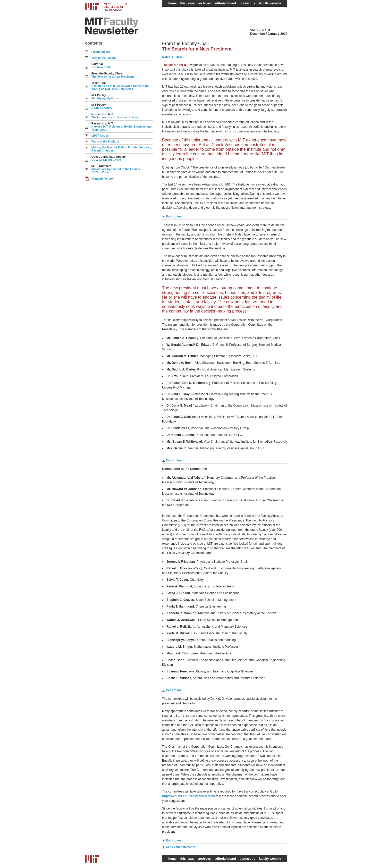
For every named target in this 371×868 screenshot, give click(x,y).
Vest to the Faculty (104, 58)
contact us (247, 3)
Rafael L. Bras (172, 57)
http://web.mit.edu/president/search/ (189, 796)
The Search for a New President (113, 77)
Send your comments (181, 847)
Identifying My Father (106, 98)
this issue (187, 3)
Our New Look (101, 67)
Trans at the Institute (105, 141)
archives (204, 3)
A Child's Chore (102, 108)
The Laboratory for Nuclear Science (115, 117)
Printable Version (103, 179)
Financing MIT (101, 52)
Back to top (174, 216)
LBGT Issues (100, 136)
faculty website (270, 3)
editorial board (225, 3)
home (172, 3)
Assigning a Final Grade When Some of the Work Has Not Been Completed (120, 87)
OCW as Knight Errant (106, 160)
